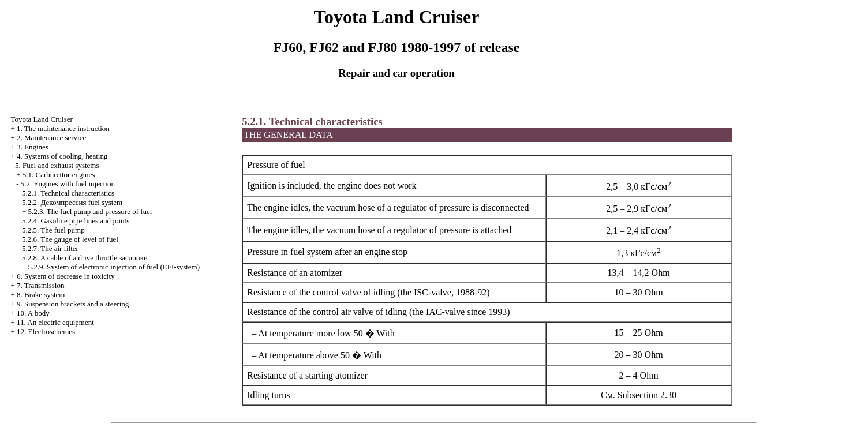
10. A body (33, 313)
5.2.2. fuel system (72, 202)
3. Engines (33, 147)
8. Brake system (41, 295)
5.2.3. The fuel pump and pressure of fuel (90, 211)
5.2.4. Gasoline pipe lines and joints (76, 221)
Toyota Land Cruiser (41, 119)
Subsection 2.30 (647, 395)
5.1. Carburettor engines (59, 175)
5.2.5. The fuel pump (53, 230)
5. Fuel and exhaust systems (57, 165)
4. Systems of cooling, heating (62, 156)
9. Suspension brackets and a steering (73, 304)
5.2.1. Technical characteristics (68, 193)
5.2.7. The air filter (50, 248)
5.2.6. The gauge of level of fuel (70, 239)
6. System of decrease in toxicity (66, 276)
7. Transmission (40, 285)
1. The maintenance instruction (63, 128)
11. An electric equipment (55, 322)
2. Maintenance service (51, 138)
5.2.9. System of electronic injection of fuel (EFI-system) (114, 267)
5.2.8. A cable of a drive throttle (85, 258)
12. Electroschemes (46, 331)
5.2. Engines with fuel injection (68, 184)
